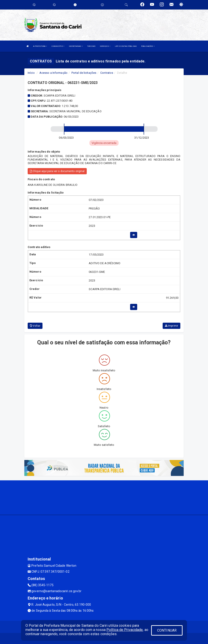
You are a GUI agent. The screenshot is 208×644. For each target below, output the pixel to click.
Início (31, 73)
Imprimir (171, 326)
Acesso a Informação (53, 73)
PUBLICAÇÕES (148, 46)
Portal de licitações (84, 73)
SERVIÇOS (105, 46)
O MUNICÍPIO (58, 46)
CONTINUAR (167, 630)
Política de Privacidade (125, 630)
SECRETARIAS (76, 46)
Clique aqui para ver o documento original (57, 171)
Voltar (35, 326)
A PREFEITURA (40, 46)
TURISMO (91, 46)
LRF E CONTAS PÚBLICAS (126, 46)
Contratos (107, 73)
